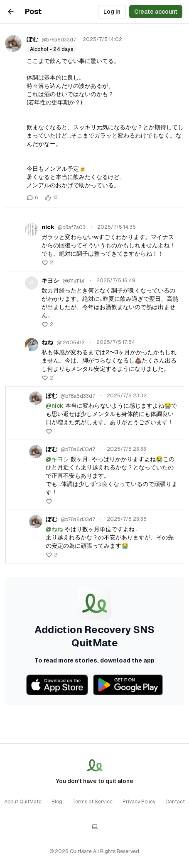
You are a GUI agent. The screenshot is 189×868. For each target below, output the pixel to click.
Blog (57, 802)
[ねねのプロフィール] (32, 345)
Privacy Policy (139, 802)
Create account (156, 12)
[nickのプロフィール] (32, 230)
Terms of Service (92, 802)
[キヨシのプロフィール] (32, 283)
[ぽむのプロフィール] (13, 44)
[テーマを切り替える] (95, 827)
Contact (175, 802)
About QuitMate (23, 802)
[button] (47, 263)
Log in (112, 12)
